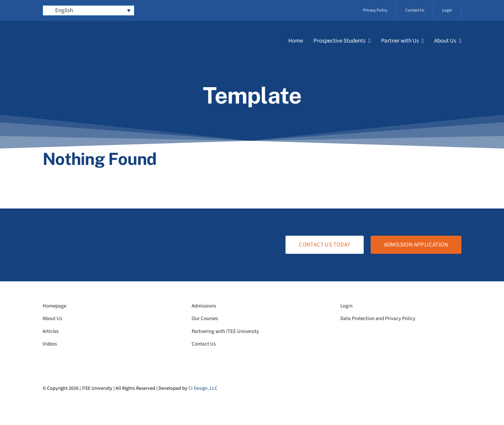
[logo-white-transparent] (83, 32)
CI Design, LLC (203, 388)
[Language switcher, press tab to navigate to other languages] (89, 10)
